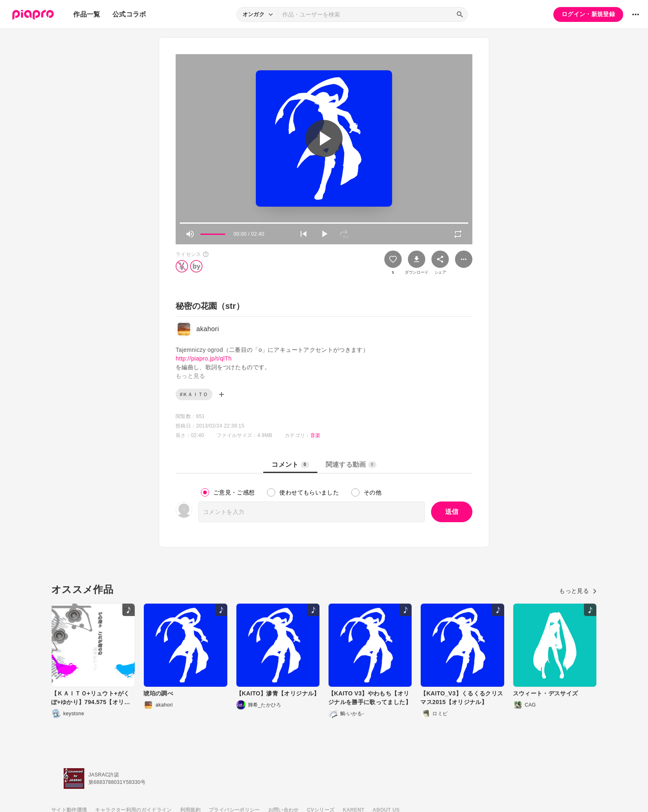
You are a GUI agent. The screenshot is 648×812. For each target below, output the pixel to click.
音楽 (316, 435)
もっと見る (578, 591)
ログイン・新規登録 (588, 14)
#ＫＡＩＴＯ (194, 394)
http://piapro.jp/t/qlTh (204, 358)
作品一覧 (87, 14)
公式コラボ (129, 14)
